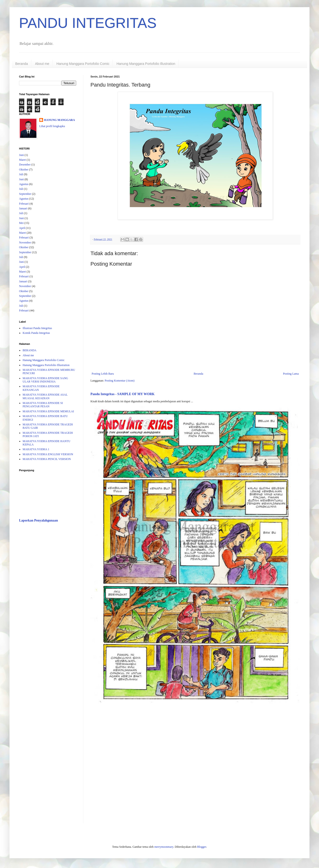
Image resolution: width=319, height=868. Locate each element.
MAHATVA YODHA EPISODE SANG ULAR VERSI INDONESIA (45, 380)
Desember (25, 165)
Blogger (202, 847)
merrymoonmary (164, 847)
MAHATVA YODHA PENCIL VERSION (47, 459)
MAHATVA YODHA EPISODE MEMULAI (48, 411)
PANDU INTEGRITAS (88, 23)
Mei (21, 223)
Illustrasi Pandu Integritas (37, 328)
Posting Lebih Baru (103, 374)
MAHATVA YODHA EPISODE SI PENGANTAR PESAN (43, 405)
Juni (21, 155)
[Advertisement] (48, 602)
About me (42, 64)
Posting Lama (291, 374)
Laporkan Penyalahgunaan (38, 520)
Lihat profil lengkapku (52, 126)
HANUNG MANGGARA (60, 120)
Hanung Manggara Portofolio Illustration (146, 64)
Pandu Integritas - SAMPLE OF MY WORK (122, 394)
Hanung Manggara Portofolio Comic (83, 64)
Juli (21, 174)
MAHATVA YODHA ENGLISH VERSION (48, 454)
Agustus (24, 184)
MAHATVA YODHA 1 (36, 449)
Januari (23, 208)
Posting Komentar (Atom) (120, 381)
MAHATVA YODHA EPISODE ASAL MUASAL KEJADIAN (45, 396)
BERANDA (30, 350)
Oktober (24, 170)
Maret (22, 160)
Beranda (22, 64)
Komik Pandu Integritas (36, 333)
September (25, 194)
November (25, 243)
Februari (24, 204)
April (22, 228)
